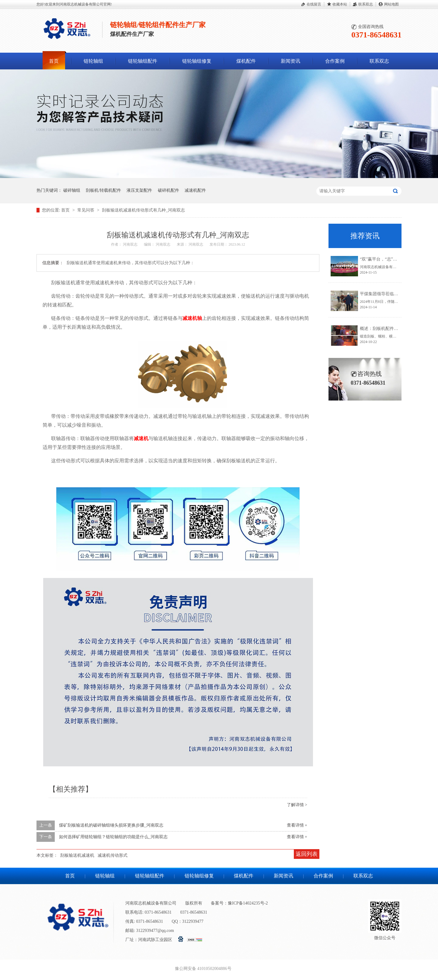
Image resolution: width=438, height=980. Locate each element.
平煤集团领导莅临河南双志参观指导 (394, 294)
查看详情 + (297, 825)
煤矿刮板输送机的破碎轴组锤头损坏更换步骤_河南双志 (111, 825)
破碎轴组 (72, 190)
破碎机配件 (169, 190)
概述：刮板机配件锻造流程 (385, 329)
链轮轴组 (93, 61)
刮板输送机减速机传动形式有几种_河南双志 (143, 210)
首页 (54, 61)
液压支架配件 (139, 190)
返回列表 (307, 854)
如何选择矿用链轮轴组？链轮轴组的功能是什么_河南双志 (113, 837)
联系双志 (366, 4)
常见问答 (86, 210)
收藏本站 (340, 4)
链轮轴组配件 (143, 61)
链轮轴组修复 (197, 61)
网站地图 (391, 4)
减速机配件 (195, 190)
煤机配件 (246, 61)
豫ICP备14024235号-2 (248, 903)
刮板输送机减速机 (77, 855)
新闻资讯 (290, 61)
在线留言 (314, 4)
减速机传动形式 (113, 855)
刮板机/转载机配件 (103, 190)
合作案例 (335, 61)
